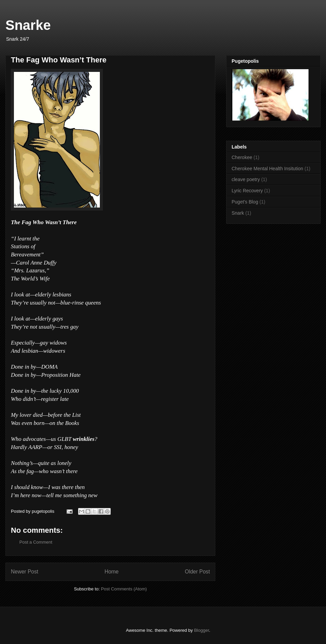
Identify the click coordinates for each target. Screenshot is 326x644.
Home (112, 572)
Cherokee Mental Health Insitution (267, 169)
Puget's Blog (245, 202)
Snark (238, 213)
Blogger (201, 630)
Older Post (197, 572)
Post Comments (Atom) (124, 589)
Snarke (28, 25)
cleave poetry (246, 179)
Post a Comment (36, 542)
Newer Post (25, 572)
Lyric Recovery (247, 191)
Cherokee (242, 157)
